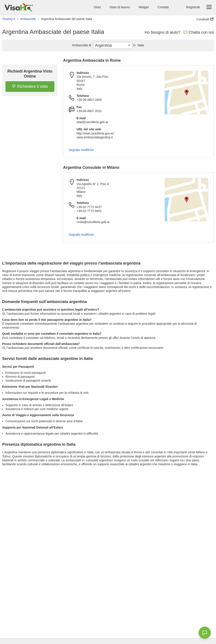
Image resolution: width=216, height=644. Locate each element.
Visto (97, 7)
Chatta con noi (199, 32)
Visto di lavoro (120, 7)
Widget (144, 7)
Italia (138, 45)
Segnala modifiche (81, 150)
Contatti (163, 7)
